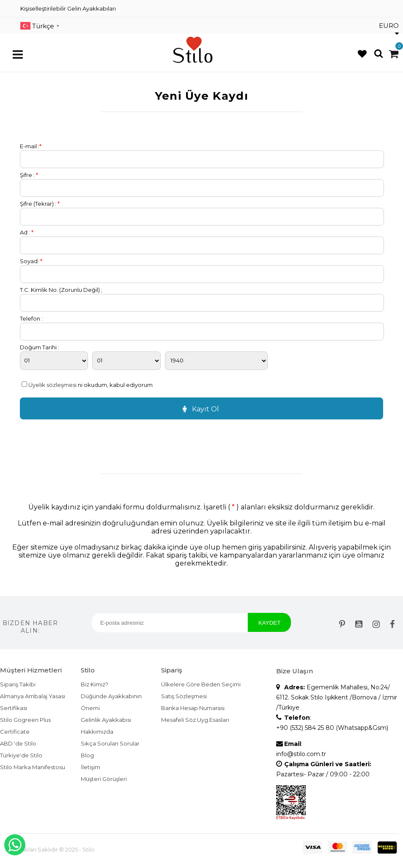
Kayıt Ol (200, 409)
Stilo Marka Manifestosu (33, 767)
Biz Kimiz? (95, 684)
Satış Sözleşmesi (184, 696)
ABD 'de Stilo (18, 743)
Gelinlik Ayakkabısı (106, 720)
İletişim (90, 767)
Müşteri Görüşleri (104, 779)
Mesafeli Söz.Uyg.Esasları (195, 720)
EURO (389, 29)
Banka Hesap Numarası (193, 708)
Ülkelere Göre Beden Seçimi (201, 684)
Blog (87, 755)
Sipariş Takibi (18, 684)
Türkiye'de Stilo (21, 755)
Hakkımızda (97, 732)
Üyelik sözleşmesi (52, 385)
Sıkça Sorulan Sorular (110, 743)
